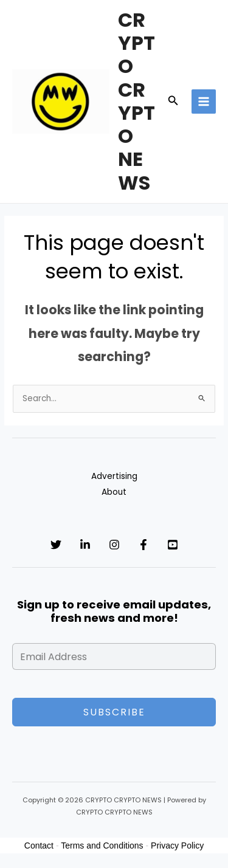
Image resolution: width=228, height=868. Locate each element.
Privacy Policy (177, 846)
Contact (39, 846)
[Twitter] (56, 545)
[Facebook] (143, 545)
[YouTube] (173, 545)
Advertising (114, 476)
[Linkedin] (85, 545)
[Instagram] (114, 545)
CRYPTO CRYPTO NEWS (136, 101)
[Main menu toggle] (204, 102)
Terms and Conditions (102, 846)
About (114, 492)
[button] (173, 102)
